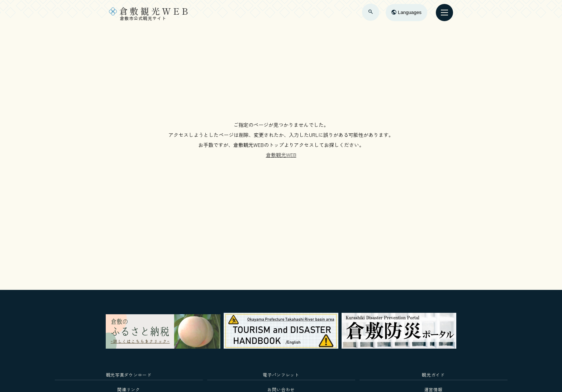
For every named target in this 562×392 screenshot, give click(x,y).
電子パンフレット (281, 375)
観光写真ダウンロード (129, 375)
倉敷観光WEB (281, 155)
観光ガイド (433, 375)
